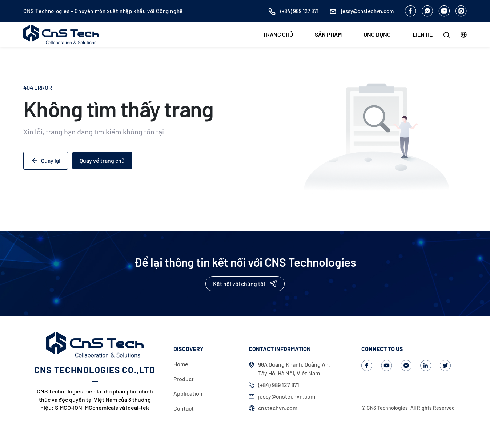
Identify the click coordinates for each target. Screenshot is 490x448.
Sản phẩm (328, 34)
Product (184, 379)
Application (188, 393)
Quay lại (46, 161)
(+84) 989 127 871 (279, 385)
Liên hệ (423, 34)
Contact (184, 408)
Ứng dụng (377, 34)
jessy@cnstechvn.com (287, 396)
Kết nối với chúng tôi (245, 284)
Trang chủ (278, 34)
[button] (464, 35)
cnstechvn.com (278, 408)
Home (181, 364)
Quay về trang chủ (102, 160)
